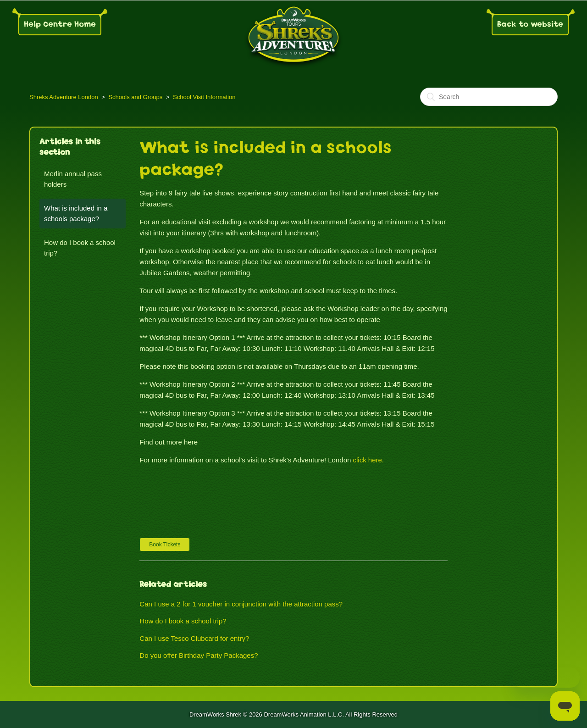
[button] (165, 545)
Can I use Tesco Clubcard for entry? (194, 638)
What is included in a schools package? (76, 213)
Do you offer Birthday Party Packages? (199, 655)
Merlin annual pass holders (73, 179)
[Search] (489, 97)
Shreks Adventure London (64, 97)
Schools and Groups (135, 97)
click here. (369, 460)
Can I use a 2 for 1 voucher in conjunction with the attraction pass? (241, 604)
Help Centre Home (60, 24)
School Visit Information (204, 97)
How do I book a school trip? (80, 248)
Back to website (530, 24)
